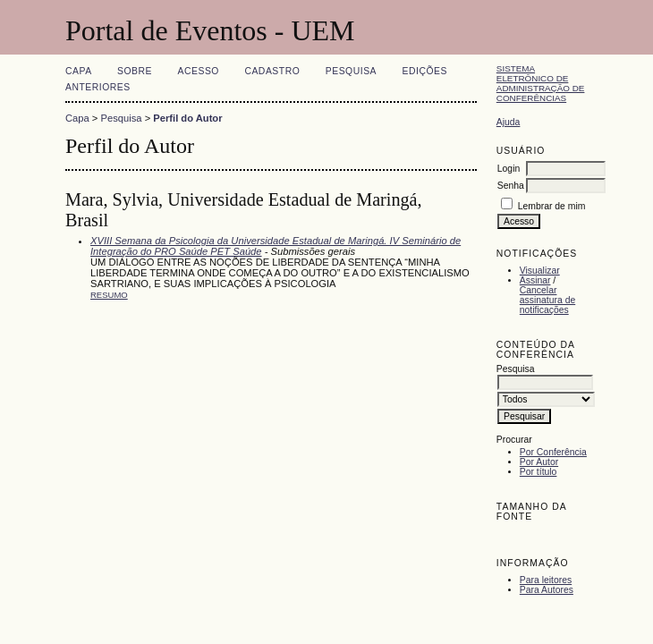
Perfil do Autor (187, 118)
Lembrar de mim (552, 206)
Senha (511, 186)
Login (509, 169)
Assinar (535, 280)
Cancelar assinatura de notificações (547, 300)
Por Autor (539, 462)
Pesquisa (351, 71)
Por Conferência (553, 452)
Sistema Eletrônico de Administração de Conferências (541, 83)
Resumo (109, 295)
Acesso (199, 71)
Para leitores (546, 580)
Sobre (135, 71)
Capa (79, 71)
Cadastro (272, 71)
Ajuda (509, 122)
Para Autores (547, 590)
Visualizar (540, 271)
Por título (539, 472)
